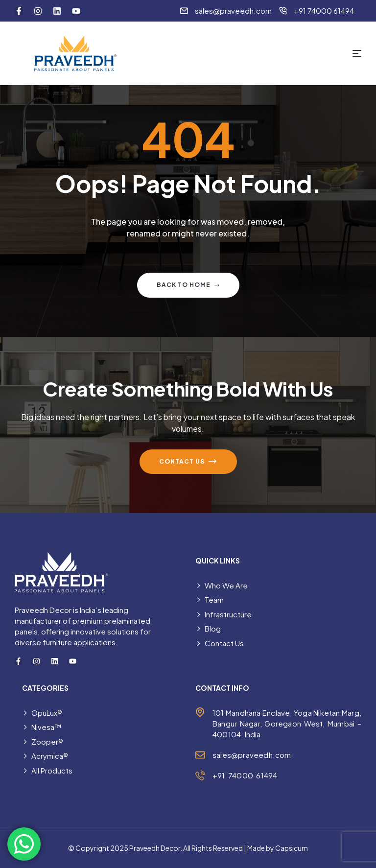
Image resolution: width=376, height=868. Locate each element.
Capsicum (292, 848)
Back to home (188, 285)
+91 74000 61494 (245, 775)
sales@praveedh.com (252, 755)
